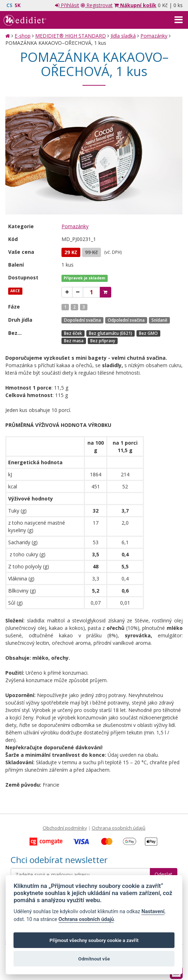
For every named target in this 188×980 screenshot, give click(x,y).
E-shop (23, 36)
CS (9, 5)
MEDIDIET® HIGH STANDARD (71, 36)
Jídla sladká (123, 36)
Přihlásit (67, 5)
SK (18, 5)
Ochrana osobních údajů (119, 828)
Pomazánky (154, 36)
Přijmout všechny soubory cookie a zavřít (94, 940)
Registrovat (97, 5)
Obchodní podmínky (65, 828)
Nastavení (153, 912)
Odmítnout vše (94, 959)
